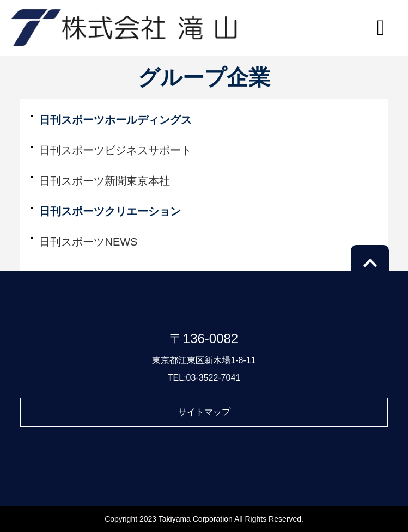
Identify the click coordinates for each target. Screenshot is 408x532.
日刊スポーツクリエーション (110, 211)
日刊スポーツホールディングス (115, 120)
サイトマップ (204, 412)
